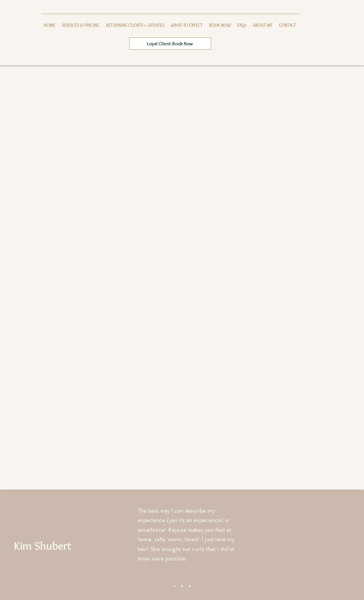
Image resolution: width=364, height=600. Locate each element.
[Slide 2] (182, 586)
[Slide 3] (190, 586)
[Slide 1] (175, 586)
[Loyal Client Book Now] (170, 44)
